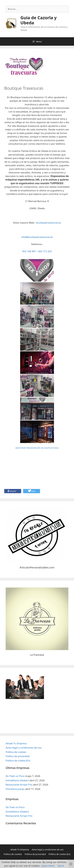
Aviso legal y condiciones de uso (24, 748)
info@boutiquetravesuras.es (37, 237)
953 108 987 (29, 251)
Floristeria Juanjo (15, 789)
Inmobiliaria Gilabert (17, 780)
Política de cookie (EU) (18, 761)
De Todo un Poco (15, 776)
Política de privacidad (18, 756)
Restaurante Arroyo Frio (19, 785)
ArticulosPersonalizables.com (37, 567)
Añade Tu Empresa (16, 743)
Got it (61, 866)
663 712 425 (45, 251)
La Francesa (37, 655)
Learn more (48, 866)
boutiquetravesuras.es (48, 223)
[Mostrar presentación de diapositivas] (37, 448)
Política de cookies (16, 752)
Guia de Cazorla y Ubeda (39, 20)
